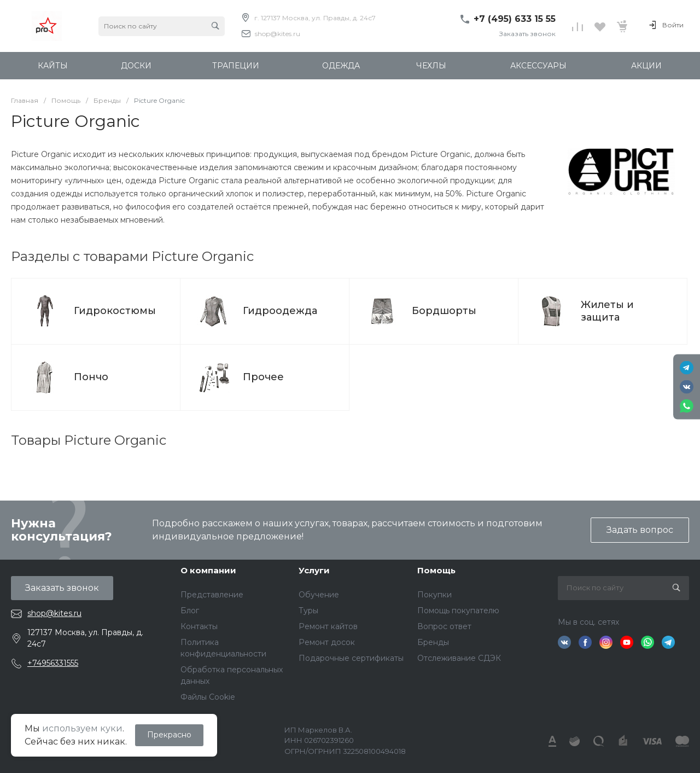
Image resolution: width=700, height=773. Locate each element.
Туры (308, 611)
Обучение (319, 595)
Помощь (436, 570)
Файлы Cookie (208, 697)
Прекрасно (169, 735)
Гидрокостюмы (115, 311)
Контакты (199, 626)
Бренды (433, 642)
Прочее (263, 377)
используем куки (82, 728)
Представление (212, 595)
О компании (208, 570)
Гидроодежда (280, 311)
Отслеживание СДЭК (459, 658)
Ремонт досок (327, 642)
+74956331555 (53, 663)
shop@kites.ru (278, 34)
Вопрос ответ (444, 626)
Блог (190, 611)
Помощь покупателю (458, 611)
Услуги (314, 570)
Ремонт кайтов (328, 626)
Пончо (91, 377)
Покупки (434, 595)
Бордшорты (444, 311)
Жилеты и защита (607, 311)
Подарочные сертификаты (351, 658)
